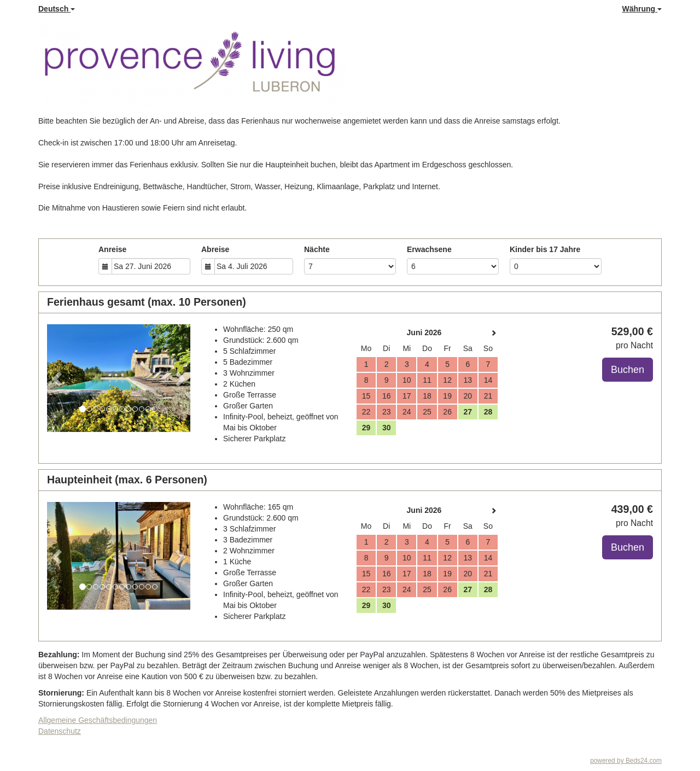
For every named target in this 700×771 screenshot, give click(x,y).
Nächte (317, 249)
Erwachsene (429, 249)
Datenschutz (60, 731)
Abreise (215, 249)
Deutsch (57, 9)
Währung (642, 9)
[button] (58, 378)
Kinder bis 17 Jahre (545, 249)
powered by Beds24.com (626, 761)
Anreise (112, 249)
